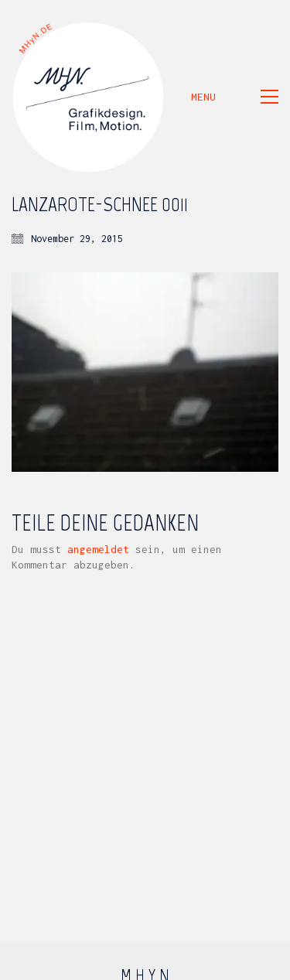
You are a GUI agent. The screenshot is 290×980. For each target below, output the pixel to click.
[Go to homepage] (89, 97)
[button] (235, 97)
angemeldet (98, 549)
